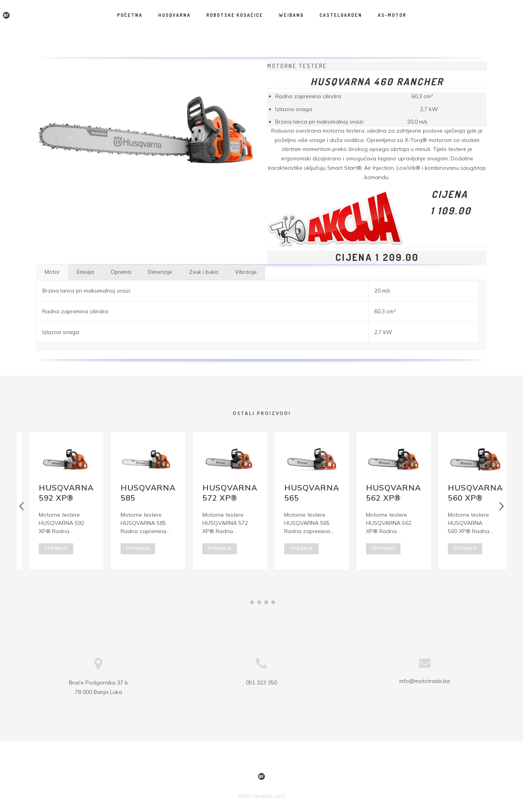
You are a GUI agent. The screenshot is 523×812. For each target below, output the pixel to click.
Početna (130, 15)
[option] (58, 500)
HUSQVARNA (174, 15)
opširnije (56, 548)
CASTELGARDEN (341, 15)
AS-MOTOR (392, 15)
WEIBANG (291, 15)
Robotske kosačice (235, 15)
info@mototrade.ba (425, 669)
